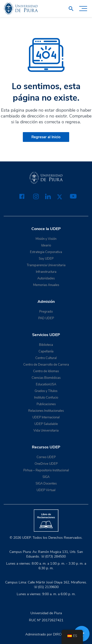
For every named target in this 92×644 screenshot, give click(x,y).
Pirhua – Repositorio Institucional (46, 470)
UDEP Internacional (46, 417)
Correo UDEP (46, 457)
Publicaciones (46, 404)
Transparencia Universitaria (46, 265)
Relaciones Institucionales (46, 411)
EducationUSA (46, 384)
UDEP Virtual (46, 490)
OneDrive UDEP (46, 464)
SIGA (46, 477)
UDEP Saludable (46, 424)
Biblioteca (46, 345)
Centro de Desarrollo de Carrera (46, 365)
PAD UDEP (46, 318)
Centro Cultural (46, 358)
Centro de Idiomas (46, 371)
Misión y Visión (46, 239)
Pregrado (46, 312)
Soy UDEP (46, 259)
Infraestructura (46, 272)
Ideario (46, 245)
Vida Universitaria (46, 431)
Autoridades (46, 278)
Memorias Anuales (46, 285)
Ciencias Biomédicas (46, 378)
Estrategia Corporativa (46, 252)
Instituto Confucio (46, 398)
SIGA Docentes (46, 484)
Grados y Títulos (46, 391)
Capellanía (46, 351)
